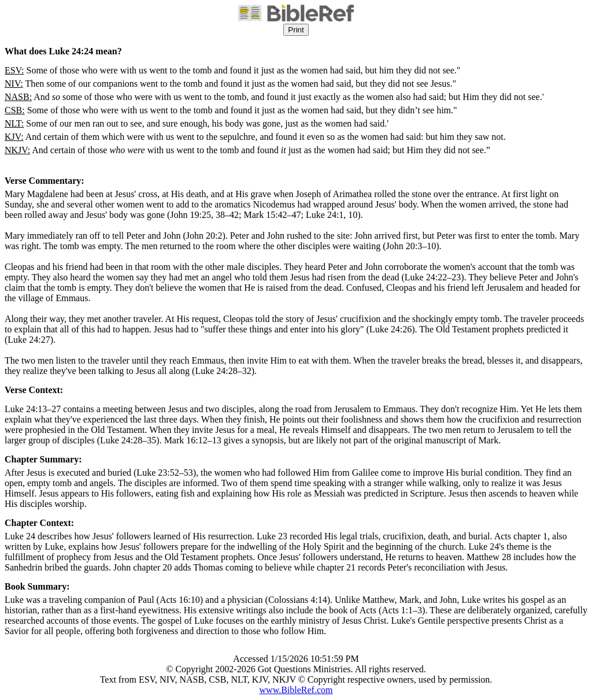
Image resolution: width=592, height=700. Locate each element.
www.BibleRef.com (296, 690)
